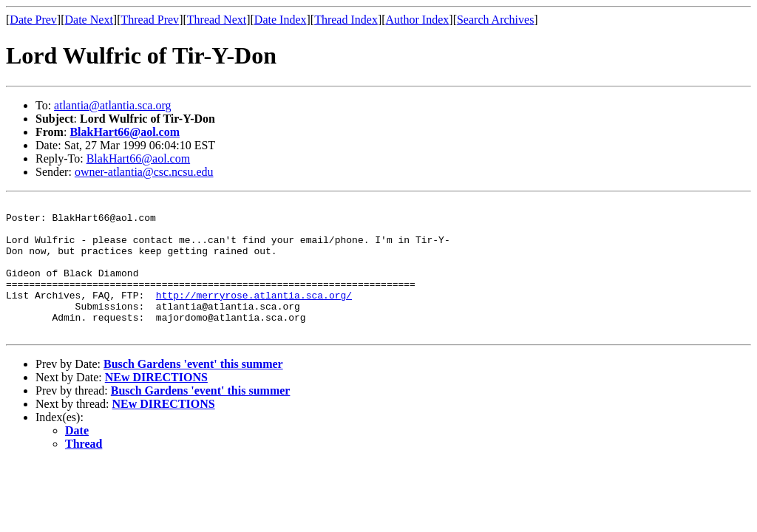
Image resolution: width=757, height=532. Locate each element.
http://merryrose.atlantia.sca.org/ (254, 315)
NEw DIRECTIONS (156, 404)
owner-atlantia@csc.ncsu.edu (144, 172)
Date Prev (33, 20)
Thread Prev (150, 20)
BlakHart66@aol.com (125, 132)
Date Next (89, 20)
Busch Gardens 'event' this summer (193, 391)
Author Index (418, 20)
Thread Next (217, 20)
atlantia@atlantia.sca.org (112, 105)
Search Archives (495, 20)
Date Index (281, 20)
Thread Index (346, 20)
